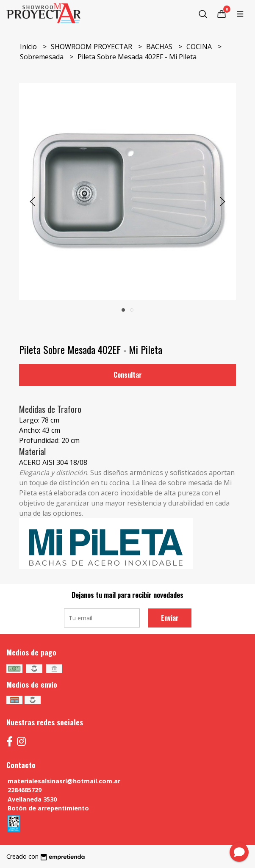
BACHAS (160, 47)
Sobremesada (43, 57)
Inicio (29, 47)
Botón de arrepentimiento (48, 808)
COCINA (200, 47)
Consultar (128, 375)
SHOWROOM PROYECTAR (92, 47)
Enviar (170, 618)
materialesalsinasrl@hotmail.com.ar (64, 781)
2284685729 (25, 790)
